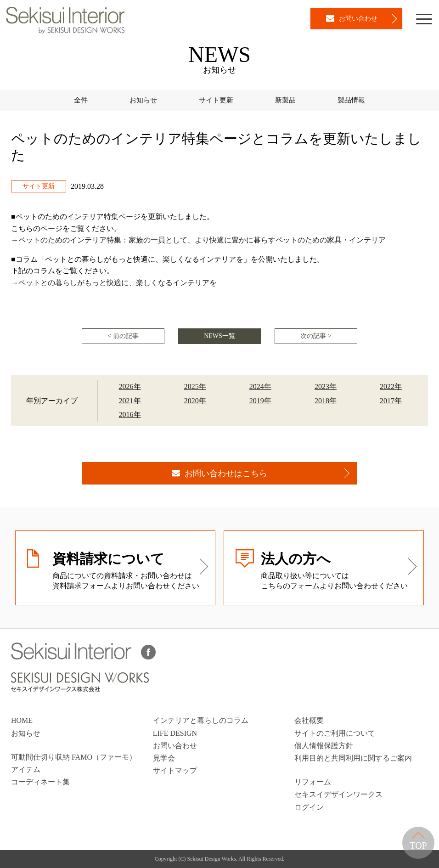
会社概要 (309, 720)
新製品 (285, 100)
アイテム (26, 769)
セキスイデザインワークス (338, 794)
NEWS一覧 (219, 336)
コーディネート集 (40, 782)
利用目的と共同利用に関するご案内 (353, 758)
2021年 (130, 401)
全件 (81, 100)
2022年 (391, 386)
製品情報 (351, 100)
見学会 (164, 758)
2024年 (260, 386)
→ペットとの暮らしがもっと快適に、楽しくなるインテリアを (114, 283)
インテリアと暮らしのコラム (201, 720)
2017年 (391, 401)
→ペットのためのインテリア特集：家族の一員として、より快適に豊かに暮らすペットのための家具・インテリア (198, 240)
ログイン (309, 807)
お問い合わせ (175, 746)
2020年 (195, 401)
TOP (418, 841)
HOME (22, 720)
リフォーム (313, 782)
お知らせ (143, 100)
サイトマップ (175, 770)
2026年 (130, 386)
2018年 (326, 401)
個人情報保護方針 (324, 746)
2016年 (130, 414)
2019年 (260, 401)
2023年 (326, 386)
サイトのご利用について (335, 733)
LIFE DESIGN (175, 733)
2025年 (195, 386)
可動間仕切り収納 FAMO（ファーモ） (74, 757)
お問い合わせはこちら (219, 473)
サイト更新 (216, 100)
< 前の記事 (123, 336)
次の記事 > (316, 336)
